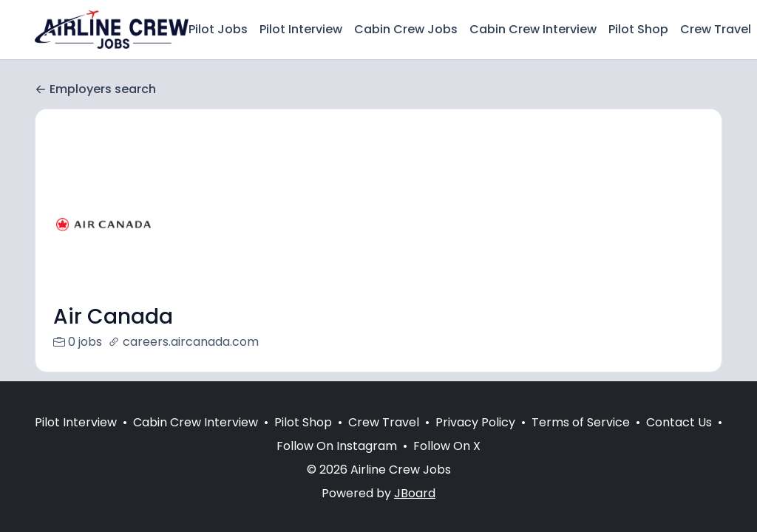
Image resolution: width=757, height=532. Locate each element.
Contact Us (679, 422)
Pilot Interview (301, 29)
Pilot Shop (638, 29)
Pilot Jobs (218, 29)
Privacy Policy (475, 422)
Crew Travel (716, 29)
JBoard (415, 493)
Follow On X (447, 446)
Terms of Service (581, 422)
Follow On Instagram (337, 446)
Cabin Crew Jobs (406, 29)
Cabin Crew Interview (533, 29)
